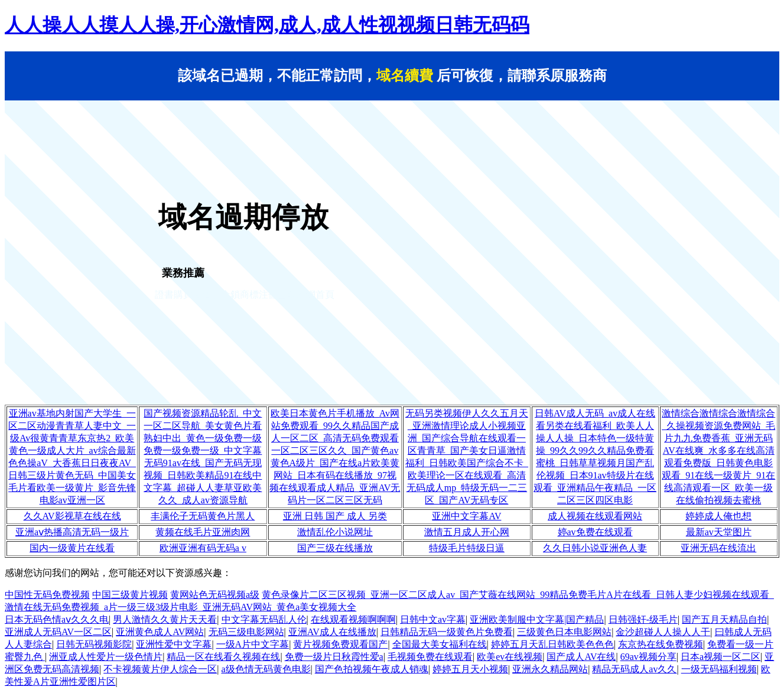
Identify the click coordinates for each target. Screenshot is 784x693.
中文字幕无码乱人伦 (264, 619)
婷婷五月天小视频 (470, 669)
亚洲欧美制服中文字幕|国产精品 (537, 619)
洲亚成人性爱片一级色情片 (106, 657)
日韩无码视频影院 (94, 644)
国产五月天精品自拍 (724, 619)
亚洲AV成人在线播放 (332, 632)
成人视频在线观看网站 (595, 516)
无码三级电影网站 (246, 632)
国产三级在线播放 (335, 548)
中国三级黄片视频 (130, 595)
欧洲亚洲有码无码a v (203, 548)
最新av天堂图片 (719, 532)
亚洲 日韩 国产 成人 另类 (335, 516)
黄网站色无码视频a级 (215, 595)
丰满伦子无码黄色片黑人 (203, 516)
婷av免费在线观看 (595, 532)
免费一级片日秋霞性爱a (334, 657)
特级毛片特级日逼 (467, 548)
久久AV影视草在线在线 (72, 516)
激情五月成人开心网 (467, 532)
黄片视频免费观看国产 (340, 644)
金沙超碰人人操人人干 (663, 632)
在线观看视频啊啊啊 (353, 619)
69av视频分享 (648, 657)
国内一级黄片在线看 (72, 548)
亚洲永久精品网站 (550, 669)
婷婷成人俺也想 (718, 516)
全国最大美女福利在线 (440, 644)
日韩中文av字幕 (433, 619)
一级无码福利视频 (719, 669)
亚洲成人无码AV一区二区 (58, 632)
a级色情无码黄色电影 (266, 669)
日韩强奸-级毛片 (643, 619)
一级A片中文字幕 (253, 644)
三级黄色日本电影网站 (564, 632)
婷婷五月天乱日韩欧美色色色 (552, 644)
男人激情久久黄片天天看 (165, 619)
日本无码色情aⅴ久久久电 (57, 619)
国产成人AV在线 (581, 657)
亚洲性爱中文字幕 (174, 644)
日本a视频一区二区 (720, 657)
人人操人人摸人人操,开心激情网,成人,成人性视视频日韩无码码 (267, 25)
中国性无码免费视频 (47, 595)
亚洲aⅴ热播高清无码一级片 (72, 532)
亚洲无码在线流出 (718, 548)
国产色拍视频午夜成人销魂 (372, 669)
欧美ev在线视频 (510, 657)
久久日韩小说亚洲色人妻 (595, 548)
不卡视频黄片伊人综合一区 (160, 669)
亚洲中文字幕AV (466, 516)
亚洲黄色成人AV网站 (160, 632)
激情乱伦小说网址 (335, 532)
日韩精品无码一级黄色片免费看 (447, 632)
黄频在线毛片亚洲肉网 (203, 532)
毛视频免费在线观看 (430, 657)
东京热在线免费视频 (661, 644)
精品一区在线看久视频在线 (223, 657)
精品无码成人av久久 (634, 669)
